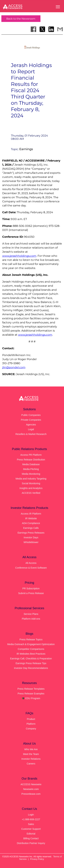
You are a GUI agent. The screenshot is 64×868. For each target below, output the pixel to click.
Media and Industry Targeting (31, 479)
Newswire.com (31, 789)
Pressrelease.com (31, 794)
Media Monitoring (31, 474)
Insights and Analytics (31, 488)
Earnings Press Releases (31, 533)
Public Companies (31, 415)
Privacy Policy (37, 859)
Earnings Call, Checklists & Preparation (31, 659)
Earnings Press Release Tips (31, 663)
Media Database (31, 464)
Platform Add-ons (31, 619)
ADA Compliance (31, 523)
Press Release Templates (31, 689)
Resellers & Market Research (31, 434)
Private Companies (31, 420)
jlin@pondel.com (14, 367)
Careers (31, 764)
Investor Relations (31, 759)
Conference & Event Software (31, 568)
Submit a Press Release (31, 593)
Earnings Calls (31, 528)
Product (31, 719)
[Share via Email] (60, 29)
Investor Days (31, 537)
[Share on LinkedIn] (51, 29)
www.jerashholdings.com (19, 256)
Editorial (31, 834)
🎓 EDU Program (31, 698)
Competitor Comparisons (31, 649)
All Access (31, 563)
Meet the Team (31, 754)
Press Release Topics (31, 639)
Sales (31, 824)
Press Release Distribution (31, 460)
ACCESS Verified (31, 493)
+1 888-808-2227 (31, 819)
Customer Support (31, 829)
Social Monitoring (31, 483)
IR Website (31, 518)
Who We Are (31, 749)
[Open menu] (58, 7)
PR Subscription (31, 588)
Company (31, 729)
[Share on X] (42, 29)
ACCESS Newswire (31, 784)
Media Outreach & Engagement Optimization (31, 644)
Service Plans (31, 614)
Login (31, 815)
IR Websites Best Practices (31, 654)
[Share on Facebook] (33, 29)
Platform (31, 724)
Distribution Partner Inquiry (31, 843)
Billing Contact (31, 838)
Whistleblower (31, 542)
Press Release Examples (31, 694)
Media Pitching (31, 469)
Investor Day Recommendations (31, 668)
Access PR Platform (31, 455)
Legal (31, 429)
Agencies (31, 425)
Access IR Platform (31, 514)
